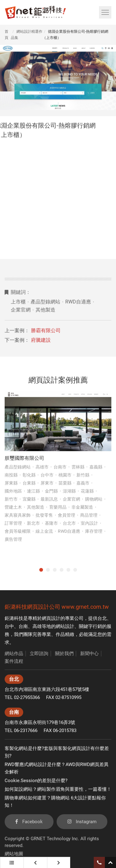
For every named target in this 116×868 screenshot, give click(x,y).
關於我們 (64, 654)
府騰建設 (41, 340)
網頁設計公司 (44, 607)
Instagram (82, 822)
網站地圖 (14, 854)
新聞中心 (89, 654)
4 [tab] (62, 570)
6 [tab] (75, 570)
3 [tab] (55, 570)
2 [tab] (48, 570)
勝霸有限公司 (46, 330)
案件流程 (14, 661)
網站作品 (14, 654)
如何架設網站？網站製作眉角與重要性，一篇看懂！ (58, 789)
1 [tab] (41, 570)
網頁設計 (51, 618)
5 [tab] (68, 570)
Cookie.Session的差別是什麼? (36, 781)
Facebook (29, 822)
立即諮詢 (39, 654)
